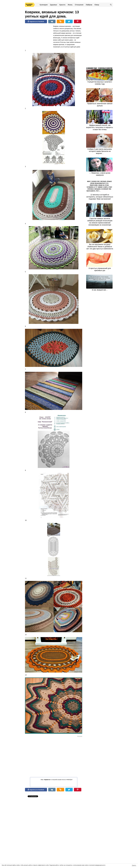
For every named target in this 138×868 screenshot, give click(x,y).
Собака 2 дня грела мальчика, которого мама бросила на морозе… (100, 151)
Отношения (79, 5)
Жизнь (70, 5)
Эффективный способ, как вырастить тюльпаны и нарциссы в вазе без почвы (100, 127)
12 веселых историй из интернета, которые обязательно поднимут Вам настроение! (100, 197)
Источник (80, 736)
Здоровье (53, 5)
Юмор (97, 5)
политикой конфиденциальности (97, 865)
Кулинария (44, 5)
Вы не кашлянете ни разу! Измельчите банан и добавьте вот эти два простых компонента (100, 247)
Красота (62, 5)
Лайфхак (89, 5)
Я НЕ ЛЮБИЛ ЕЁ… (100, 290)
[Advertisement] (38, 37)
